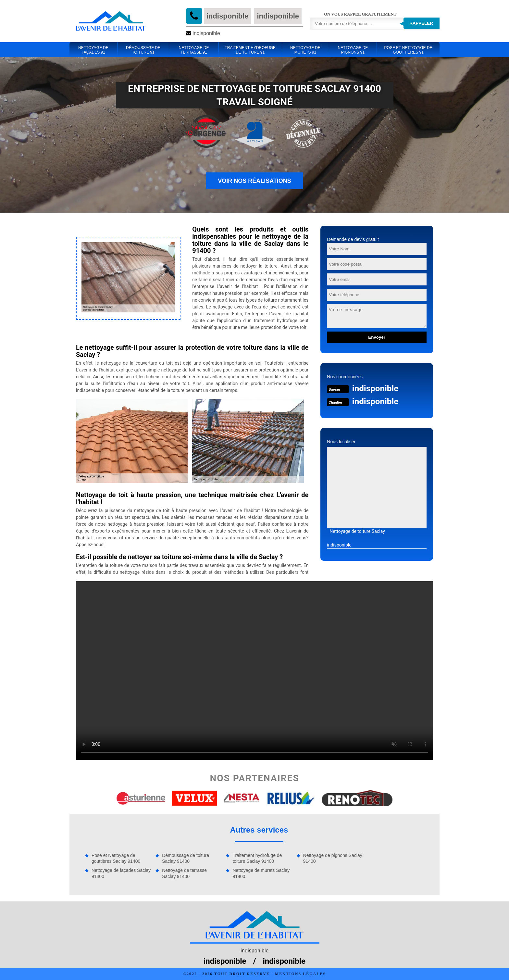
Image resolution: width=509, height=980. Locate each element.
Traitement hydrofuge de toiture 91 (250, 50)
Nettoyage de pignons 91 (353, 50)
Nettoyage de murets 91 (305, 50)
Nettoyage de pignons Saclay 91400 (333, 858)
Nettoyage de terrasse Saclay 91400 (184, 873)
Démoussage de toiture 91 (143, 50)
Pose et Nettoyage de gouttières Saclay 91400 (116, 858)
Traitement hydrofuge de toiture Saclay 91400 (257, 858)
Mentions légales (300, 974)
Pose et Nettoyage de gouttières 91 (408, 50)
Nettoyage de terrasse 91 (194, 50)
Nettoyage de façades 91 (93, 50)
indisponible (228, 16)
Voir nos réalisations (255, 181)
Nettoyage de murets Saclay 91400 (261, 873)
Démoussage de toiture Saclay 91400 (186, 858)
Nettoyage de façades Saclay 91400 (121, 873)
